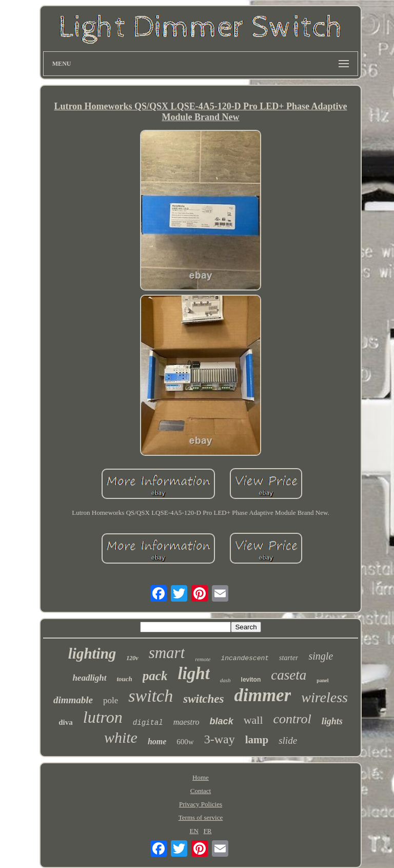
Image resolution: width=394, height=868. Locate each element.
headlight (89, 678)
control (292, 719)
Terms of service (201, 817)
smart (167, 653)
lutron (103, 717)
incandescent (245, 658)
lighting (92, 653)
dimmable (73, 700)
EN (194, 831)
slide (288, 740)
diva (66, 722)
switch (151, 696)
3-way (220, 739)
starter (289, 658)
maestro (186, 722)
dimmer (262, 695)
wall (253, 720)
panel (322, 680)
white (121, 737)
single (321, 656)
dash (225, 680)
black (222, 721)
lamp (257, 740)
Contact (201, 791)
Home (201, 777)
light (193, 673)
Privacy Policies (201, 804)
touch (125, 679)
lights (332, 721)
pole (111, 700)
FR (208, 831)
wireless (324, 697)
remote (203, 659)
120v (132, 658)
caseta (289, 675)
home (157, 741)
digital (148, 723)
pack (155, 676)
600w (185, 742)
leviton (251, 680)
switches (203, 699)
